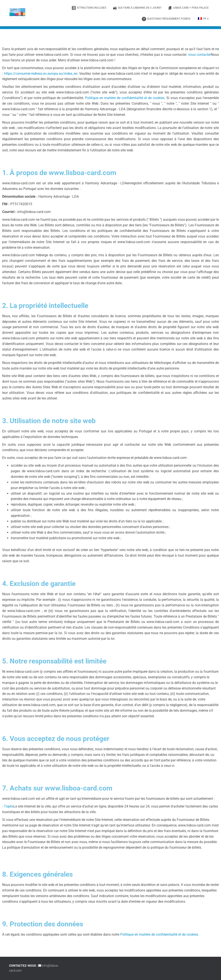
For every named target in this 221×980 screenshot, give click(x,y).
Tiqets (9, 806)
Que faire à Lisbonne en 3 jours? (137, 8)
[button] (208, 19)
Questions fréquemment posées (166, 19)
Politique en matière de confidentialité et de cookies (125, 98)
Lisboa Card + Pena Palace (188, 8)
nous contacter (200, 55)
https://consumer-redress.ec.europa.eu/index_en (41, 74)
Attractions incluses (89, 8)
